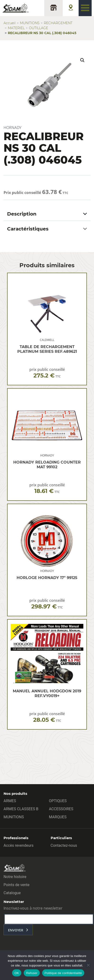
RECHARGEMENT (58, 23)
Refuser (32, 973)
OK (17, 973)
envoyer (16, 930)
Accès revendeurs (19, 845)
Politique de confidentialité (63, 973)
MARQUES (58, 817)
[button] (82, 60)
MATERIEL (16, 28)
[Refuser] (88, 965)
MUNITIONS (30, 23)
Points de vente (16, 885)
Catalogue (12, 893)
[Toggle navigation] (85, 8)
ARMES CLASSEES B (21, 809)
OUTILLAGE (38, 28)
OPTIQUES (58, 801)
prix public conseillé (47, 373)
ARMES (10, 801)
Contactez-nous (64, 845)
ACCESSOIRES (61, 809)
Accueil (10, 23)
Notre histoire (15, 877)
